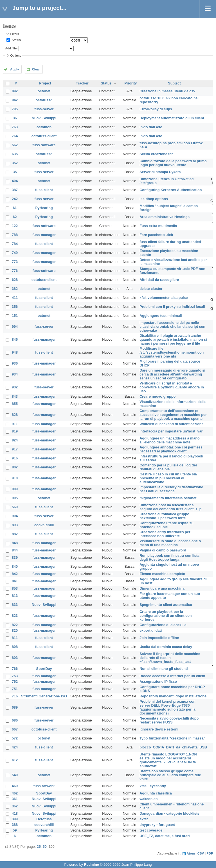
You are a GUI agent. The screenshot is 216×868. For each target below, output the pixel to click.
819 (15, 431)
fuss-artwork (44, 786)
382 (15, 289)
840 (15, 567)
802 (15, 467)
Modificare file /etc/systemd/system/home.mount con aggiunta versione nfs (172, 352)
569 (15, 507)
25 (39, 847)
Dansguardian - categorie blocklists (169, 814)
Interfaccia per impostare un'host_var (171, 431)
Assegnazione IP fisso (158, 682)
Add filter (12, 48)
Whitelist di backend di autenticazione (171, 424)
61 (15, 208)
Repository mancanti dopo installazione (173, 696)
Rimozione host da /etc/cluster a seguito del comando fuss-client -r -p (170, 507)
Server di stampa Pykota (160, 172)
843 (15, 397)
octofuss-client (44, 136)
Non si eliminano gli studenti (164, 669)
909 (15, 489)
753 (15, 676)
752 (15, 682)
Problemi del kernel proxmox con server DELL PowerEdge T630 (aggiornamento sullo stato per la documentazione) (167, 707)
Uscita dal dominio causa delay (166, 647)
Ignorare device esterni (159, 729)
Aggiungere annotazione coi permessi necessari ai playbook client (171, 449)
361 (15, 799)
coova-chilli (44, 525)
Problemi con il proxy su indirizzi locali (172, 307)
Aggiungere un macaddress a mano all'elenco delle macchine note (169, 440)
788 (15, 235)
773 (15, 262)
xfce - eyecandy (153, 786)
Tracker (82, 83)
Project (45, 83)
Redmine (91, 865)
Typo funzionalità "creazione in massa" (172, 738)
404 (15, 181)
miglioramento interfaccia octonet (168, 498)
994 (15, 327)
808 (15, 647)
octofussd (44, 100)
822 (15, 625)
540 (15, 775)
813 (15, 596)
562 (15, 145)
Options (16, 56)
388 (15, 825)
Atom (191, 853)
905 (15, 498)
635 (15, 154)
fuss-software (44, 145)
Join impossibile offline (159, 638)
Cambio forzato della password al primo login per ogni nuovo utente (173, 163)
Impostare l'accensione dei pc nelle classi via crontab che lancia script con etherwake (172, 327)
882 (15, 534)
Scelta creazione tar (156, 154)
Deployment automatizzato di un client (172, 118)
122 (15, 226)
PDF (210, 853)
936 (15, 363)
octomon (44, 127)
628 (15, 280)
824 (15, 440)
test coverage (151, 830)
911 (15, 424)
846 (15, 340)
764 (15, 136)
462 (15, 793)
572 (15, 738)
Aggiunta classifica (156, 793)
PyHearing (44, 208)
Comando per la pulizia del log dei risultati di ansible (168, 467)
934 (15, 374)
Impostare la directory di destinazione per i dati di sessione (171, 489)
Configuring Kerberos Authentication (171, 190)
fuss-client (44, 190)
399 (15, 819)
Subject (174, 83)
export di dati (151, 631)
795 (15, 109)
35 (15, 172)
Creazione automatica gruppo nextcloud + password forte (164, 516)
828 (15, 415)
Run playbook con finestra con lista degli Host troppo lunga (169, 558)
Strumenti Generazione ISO (44, 696)
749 (15, 253)
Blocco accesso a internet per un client (172, 676)
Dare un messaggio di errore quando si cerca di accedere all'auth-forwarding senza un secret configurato (172, 374)
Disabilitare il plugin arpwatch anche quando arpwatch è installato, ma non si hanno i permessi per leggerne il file (173, 340)
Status (16, 40)
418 (15, 814)
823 (15, 616)
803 (15, 658)
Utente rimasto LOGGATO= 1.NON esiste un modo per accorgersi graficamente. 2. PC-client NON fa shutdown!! (168, 760)
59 (15, 830)
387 (15, 190)
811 (15, 638)
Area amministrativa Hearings (165, 217)
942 (15, 100)
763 (15, 127)
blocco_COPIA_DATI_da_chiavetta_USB (173, 747)
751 (15, 689)
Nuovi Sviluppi (44, 118)
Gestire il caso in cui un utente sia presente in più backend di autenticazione (168, 478)
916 (15, 458)
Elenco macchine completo (162, 574)
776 (15, 271)
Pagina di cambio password (163, 550)
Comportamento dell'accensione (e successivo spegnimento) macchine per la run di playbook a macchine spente (173, 415)
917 (15, 449)
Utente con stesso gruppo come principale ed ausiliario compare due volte (170, 775)
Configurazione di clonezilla (163, 625)
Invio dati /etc (151, 127)
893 (15, 525)
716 (15, 696)
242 (15, 199)
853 (15, 588)
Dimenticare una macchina (162, 588)
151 (15, 316)
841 (15, 581)
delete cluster (151, 289)
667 (15, 729)
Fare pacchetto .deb (156, 235)
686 (15, 720)
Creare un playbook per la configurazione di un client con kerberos (166, 616)
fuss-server (44, 109)
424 (15, 747)
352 (15, 163)
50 (45, 847)
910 (15, 478)
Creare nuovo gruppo (157, 397)
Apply (14, 69)
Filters (15, 34)
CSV (201, 853)
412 (15, 760)
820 (15, 631)
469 (15, 786)
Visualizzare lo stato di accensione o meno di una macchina (170, 543)
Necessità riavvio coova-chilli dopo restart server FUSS (169, 720)
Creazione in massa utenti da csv (167, 91)
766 (15, 669)
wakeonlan (148, 799)
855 (15, 404)
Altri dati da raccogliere (159, 280)
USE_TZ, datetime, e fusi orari (165, 836)
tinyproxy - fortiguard (157, 825)
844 (15, 550)
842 (15, 574)
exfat (144, 819)
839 (15, 558)
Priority (130, 83)
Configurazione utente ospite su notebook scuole (166, 525)
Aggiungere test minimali (161, 316)
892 (15, 91)
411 (15, 298)
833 (15, 605)
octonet (44, 91)
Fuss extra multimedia (158, 226)
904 (15, 516)
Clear (36, 69)
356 (15, 307)
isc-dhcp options (154, 199)
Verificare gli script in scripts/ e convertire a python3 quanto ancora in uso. (172, 387)
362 (15, 806)
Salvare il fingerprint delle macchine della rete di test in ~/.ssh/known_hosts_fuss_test (170, 658)
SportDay (44, 669)
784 (15, 244)
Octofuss (44, 819)
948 (15, 352)
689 (15, 707)
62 (15, 217)
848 (15, 543)
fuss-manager (44, 235)
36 (15, 118)
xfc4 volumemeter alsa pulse (164, 298)
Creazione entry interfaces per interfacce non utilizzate (165, 534)
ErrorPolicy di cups (156, 109)
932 (15, 387)
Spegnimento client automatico (166, 605)
